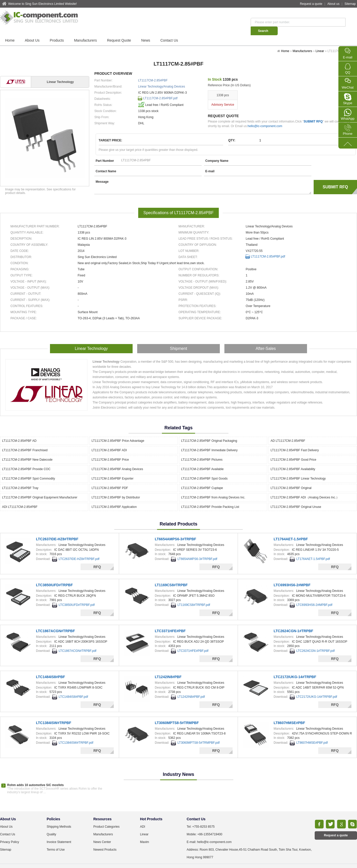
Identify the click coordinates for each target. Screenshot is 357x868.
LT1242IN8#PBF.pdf (191, 688)
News (146, 32)
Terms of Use (56, 840)
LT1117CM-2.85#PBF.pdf (161, 90)
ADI (143, 817)
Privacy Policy (10, 833)
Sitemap (350, 4)
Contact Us (169, 32)
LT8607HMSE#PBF (289, 714)
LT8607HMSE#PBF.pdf (312, 733)
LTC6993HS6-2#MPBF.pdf (314, 596)
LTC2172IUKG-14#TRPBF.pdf (317, 688)
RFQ (97, 558)
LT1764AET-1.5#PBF (291, 530)
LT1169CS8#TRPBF (171, 576)
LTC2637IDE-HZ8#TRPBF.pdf (79, 550)
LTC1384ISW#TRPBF (54, 714)
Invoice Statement (59, 833)
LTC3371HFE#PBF (170, 622)
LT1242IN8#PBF (168, 668)
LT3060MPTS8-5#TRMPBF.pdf (199, 733)
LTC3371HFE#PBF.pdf (193, 642)
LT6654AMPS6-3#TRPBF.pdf (197, 550)
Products (57, 32)
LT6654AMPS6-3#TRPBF (175, 530)
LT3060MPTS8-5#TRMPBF (177, 714)
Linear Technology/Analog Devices (162, 78)
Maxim (144, 833)
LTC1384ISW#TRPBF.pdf (76, 733)
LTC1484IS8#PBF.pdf (73, 688)
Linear (320, 42)
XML (228, 860)
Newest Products (105, 840)
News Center (102, 833)
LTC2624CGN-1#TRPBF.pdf (316, 642)
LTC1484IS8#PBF (50, 668)
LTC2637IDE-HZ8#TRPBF (57, 530)
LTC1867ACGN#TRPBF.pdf (78, 642)
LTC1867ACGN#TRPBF (55, 622)
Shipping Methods (59, 817)
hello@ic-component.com (265, 117)
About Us (32, 32)
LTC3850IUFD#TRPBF (54, 576)
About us (333, 4)
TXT (237, 860)
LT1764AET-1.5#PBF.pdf (313, 550)
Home (10, 32)
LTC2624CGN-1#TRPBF (293, 622)
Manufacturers (85, 32)
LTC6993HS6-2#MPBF (292, 576)
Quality (51, 825)
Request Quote (119, 32)
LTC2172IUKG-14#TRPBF (295, 668)
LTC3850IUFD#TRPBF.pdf (77, 596)
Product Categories (106, 817)
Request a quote (311, 4)
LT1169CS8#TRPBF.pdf (194, 596)
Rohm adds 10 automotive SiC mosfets (35, 776)
